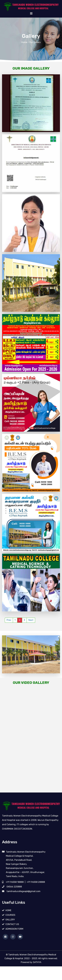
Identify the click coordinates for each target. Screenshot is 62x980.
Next (31, 620)
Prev (9, 620)
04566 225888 (14, 892)
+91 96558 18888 (15, 888)
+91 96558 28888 (36, 888)
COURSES (10, 921)
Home (24, 42)
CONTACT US (12, 930)
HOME (8, 916)
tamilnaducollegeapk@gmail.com (23, 897)
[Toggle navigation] (31, 13)
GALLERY (10, 925)
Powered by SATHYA (31, 968)
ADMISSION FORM (14, 935)
